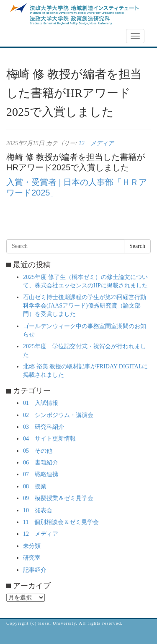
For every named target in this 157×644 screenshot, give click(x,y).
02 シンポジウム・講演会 (58, 415)
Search (137, 246)
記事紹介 (35, 570)
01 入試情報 (41, 403)
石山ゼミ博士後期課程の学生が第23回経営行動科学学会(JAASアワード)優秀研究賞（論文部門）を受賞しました (85, 306)
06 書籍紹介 (41, 463)
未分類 (32, 546)
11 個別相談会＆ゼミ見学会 (61, 522)
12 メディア (96, 143)
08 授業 (35, 486)
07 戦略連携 (41, 474)
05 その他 (38, 451)
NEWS (20, 37)
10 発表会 (38, 510)
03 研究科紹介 (44, 427)
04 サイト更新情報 (49, 439)
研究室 (32, 558)
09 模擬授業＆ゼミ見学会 (58, 498)
